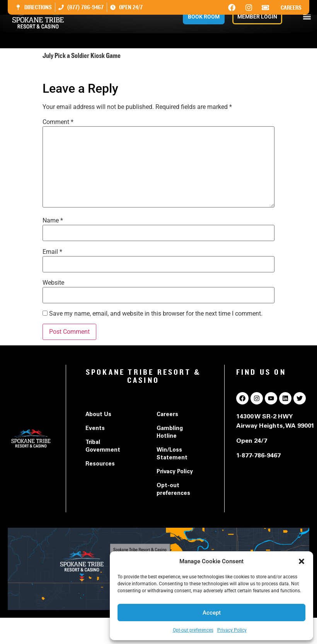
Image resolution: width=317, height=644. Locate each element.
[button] (302, 561)
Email (52, 252)
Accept (212, 613)
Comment (58, 122)
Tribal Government (103, 447)
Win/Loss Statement (172, 454)
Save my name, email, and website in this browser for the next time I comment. (156, 314)
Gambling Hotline (170, 433)
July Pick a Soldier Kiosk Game (85, 71)
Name (53, 221)
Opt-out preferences (193, 630)
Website (53, 283)
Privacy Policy (232, 630)
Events (95, 429)
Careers (291, 8)
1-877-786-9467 (258, 456)
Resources (100, 464)
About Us (98, 415)
